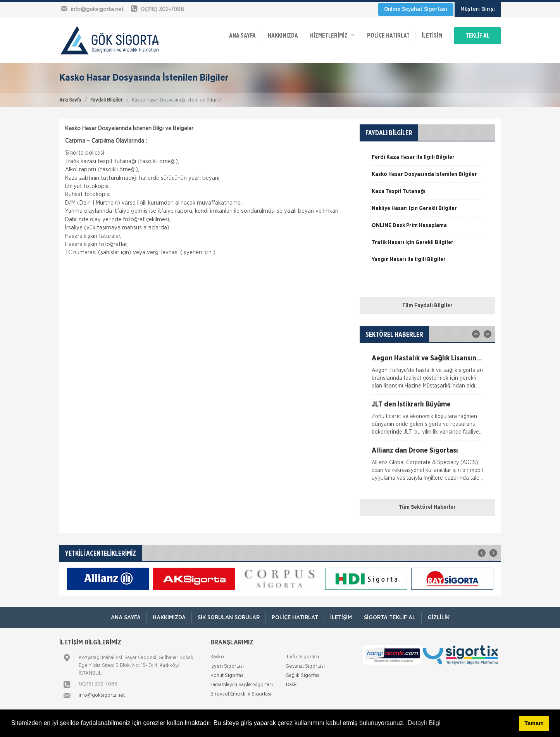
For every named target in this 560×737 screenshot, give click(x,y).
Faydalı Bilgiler (107, 100)
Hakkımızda (283, 36)
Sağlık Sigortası (303, 676)
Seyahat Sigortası (305, 666)
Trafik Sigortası (302, 657)
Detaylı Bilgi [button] (424, 723)
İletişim (432, 36)
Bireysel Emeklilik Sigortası (241, 694)
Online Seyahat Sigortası (416, 9)
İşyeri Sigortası (227, 666)
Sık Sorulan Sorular (229, 617)
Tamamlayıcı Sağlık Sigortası (242, 685)
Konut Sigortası (227, 676)
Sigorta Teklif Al (390, 617)
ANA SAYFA (242, 36)
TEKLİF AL (478, 36)
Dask (291, 685)
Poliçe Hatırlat (388, 36)
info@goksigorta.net (102, 695)
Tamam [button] (534, 723)
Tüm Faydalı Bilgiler (427, 306)
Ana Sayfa (70, 100)
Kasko (217, 657)
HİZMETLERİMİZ (333, 35)
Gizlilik (439, 617)
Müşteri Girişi (478, 9)
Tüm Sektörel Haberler (427, 507)
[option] (427, 160)
